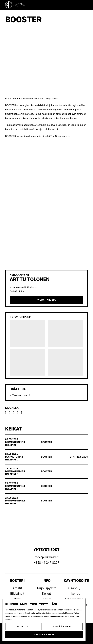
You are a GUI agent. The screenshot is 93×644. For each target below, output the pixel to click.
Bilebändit (17, 594)
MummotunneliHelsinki (15, 444)
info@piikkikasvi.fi (47, 557)
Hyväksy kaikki (44, 635)
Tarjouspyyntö (46, 588)
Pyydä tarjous (46, 300)
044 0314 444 (17, 291)
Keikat (47, 594)
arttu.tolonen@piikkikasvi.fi (24, 287)
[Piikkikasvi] (15, 5)
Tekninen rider (20, 395)
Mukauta (23, 627)
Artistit (17, 588)
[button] (86, 5)
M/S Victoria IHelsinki (14, 458)
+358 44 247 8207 (46, 563)
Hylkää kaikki (62, 627)
